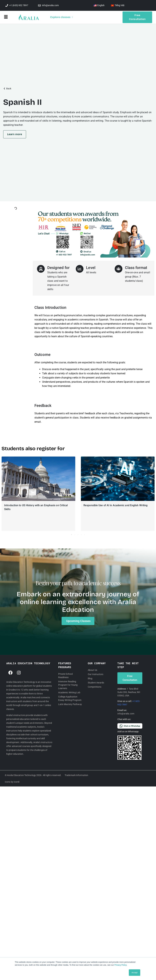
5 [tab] (84, 535)
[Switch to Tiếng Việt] (118, 5)
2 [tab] (75, 535)
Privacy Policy (121, 965)
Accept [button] (135, 973)
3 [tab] (78, 535)
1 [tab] (72, 535)
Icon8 (17, 782)
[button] (11, 17)
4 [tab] (81, 535)
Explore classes (62, 17)
